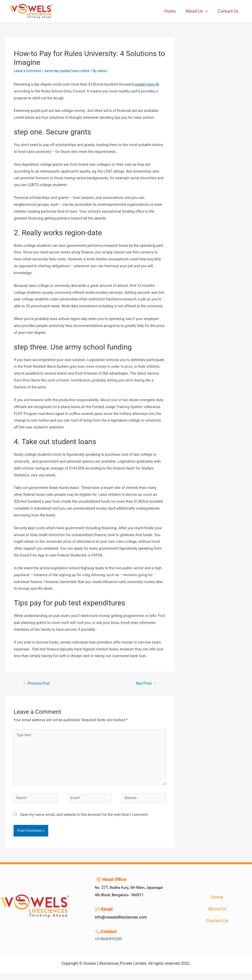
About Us (199, 11)
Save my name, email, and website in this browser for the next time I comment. (84, 821)
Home (174, 11)
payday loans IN (148, 84)
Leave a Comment (29, 71)
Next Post (145, 684)
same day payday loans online (71, 71)
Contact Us (229, 11)
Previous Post (38, 684)
